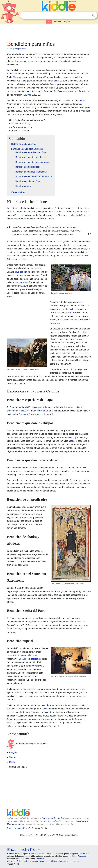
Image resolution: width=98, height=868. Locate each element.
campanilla (66, 313)
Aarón (27, 219)
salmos (30, 245)
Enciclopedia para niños (17, 49)
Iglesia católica (31, 659)
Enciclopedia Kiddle (54, 818)
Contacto (73, 861)
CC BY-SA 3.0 (49, 854)
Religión (13, 752)
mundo (38, 414)
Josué (78, 256)
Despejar (88, 15)
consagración (21, 282)
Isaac (66, 77)
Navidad (41, 411)
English (67, 22)
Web (49, 22)
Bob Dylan (45, 107)
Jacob (36, 77)
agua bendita (21, 272)
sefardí (82, 100)
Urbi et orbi (58, 407)
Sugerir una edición (68, 835)
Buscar (94, 15)
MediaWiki (40, 859)
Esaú (56, 81)
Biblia (15, 77)
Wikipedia (82, 856)
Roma (22, 414)
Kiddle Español (13, 861)
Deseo (12, 762)
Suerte (12, 757)
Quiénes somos (39, 861)
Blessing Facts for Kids (36, 744)
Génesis (27, 95)
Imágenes (57, 22)
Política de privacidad (57, 861)
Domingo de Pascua (17, 411)
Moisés (80, 215)
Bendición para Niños (17, 828)
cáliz (21, 286)
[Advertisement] (49, 32)
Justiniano (47, 709)
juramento (70, 705)
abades (72, 441)
